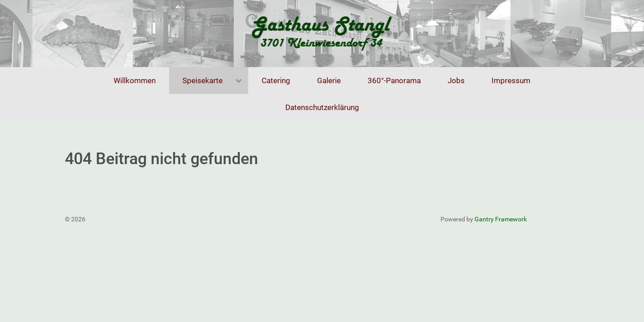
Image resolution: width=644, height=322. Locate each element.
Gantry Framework (501, 219)
